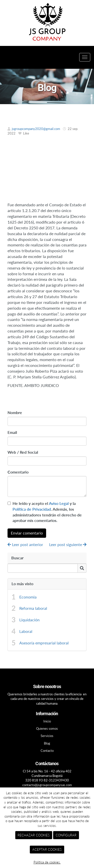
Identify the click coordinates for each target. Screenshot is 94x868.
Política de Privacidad (32, 509)
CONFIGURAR (66, 835)
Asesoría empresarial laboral (44, 643)
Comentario (18, 472)
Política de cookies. (47, 862)
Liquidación (29, 620)
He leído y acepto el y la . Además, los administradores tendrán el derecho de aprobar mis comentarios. (47, 512)
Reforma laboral (33, 608)
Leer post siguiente (68, 544)
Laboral (26, 631)
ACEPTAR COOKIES (47, 849)
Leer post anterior (25, 544)
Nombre (15, 412)
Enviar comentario (27, 533)
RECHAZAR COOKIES (34, 835)
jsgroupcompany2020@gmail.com (36, 129)
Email (12, 432)
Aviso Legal (59, 503)
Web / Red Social (23, 452)
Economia (28, 597)
